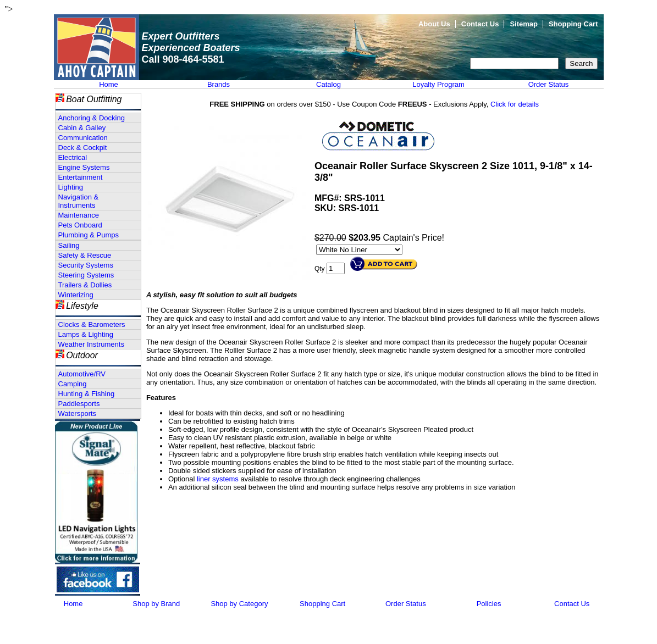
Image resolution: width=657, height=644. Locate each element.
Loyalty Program (438, 84)
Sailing (69, 245)
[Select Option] (359, 250)
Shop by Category (239, 604)
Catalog (328, 84)
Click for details (515, 104)
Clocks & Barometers (92, 324)
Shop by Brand (156, 604)
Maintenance (79, 215)
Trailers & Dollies (85, 285)
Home (109, 84)
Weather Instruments (91, 344)
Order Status (549, 84)
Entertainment (81, 177)
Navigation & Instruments (79, 201)
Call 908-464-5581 (183, 59)
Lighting (71, 187)
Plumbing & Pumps (89, 235)
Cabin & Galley (82, 128)
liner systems (218, 479)
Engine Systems (84, 167)
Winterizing (76, 295)
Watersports (78, 413)
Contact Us (480, 24)
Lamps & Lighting (86, 334)
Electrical (73, 157)
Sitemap (524, 24)
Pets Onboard (80, 225)
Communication (83, 138)
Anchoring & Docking (92, 118)
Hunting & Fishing (87, 394)
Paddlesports (79, 404)
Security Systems (86, 265)
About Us (434, 24)
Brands (219, 84)
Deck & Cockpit (83, 148)
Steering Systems (86, 275)
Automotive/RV (82, 374)
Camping (73, 384)
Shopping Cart (573, 24)
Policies (489, 604)
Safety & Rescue (85, 255)
